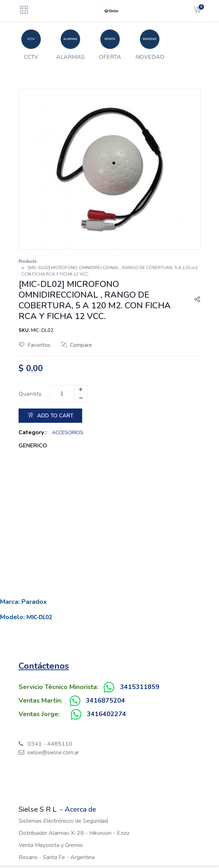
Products (28, 261)
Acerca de (80, 809)
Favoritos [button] (35, 345)
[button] (194, 300)
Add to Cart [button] (50, 416)
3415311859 (140, 687)
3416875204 (105, 700)
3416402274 (106, 714)
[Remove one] (81, 398)
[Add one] (81, 390)
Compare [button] (77, 345)
